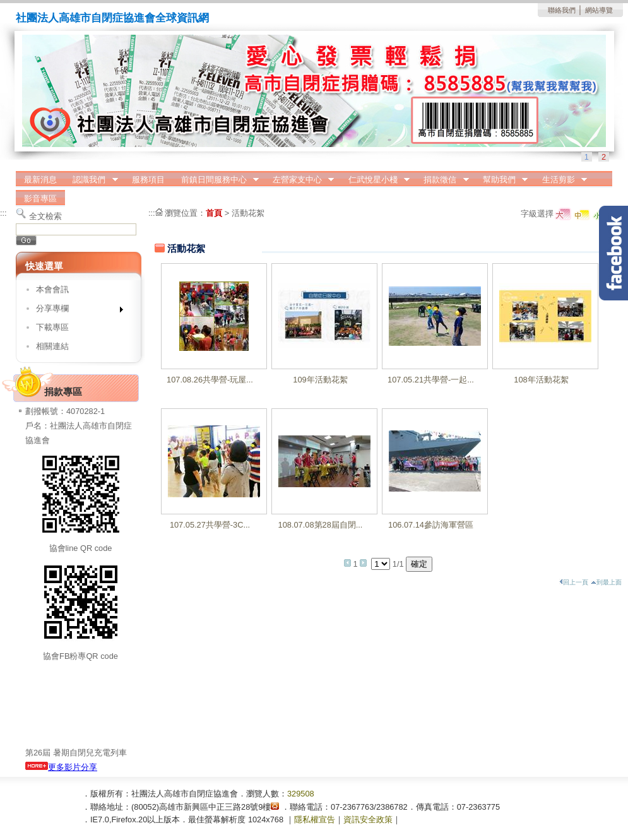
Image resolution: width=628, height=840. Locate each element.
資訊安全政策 (368, 819)
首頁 (214, 213)
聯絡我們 (562, 10)
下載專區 (52, 327)
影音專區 (40, 198)
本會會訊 (52, 289)
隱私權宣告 (315, 819)
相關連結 (52, 346)
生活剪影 (560, 180)
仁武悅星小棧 (375, 180)
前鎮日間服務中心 (216, 180)
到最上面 (606, 582)
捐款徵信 (442, 180)
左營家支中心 (299, 180)
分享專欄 (75, 311)
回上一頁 (574, 582)
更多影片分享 (61, 767)
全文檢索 (45, 216)
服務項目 (148, 180)
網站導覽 (599, 10)
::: (3, 213)
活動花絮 (248, 213)
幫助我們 (501, 180)
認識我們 (92, 180)
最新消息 (40, 180)
